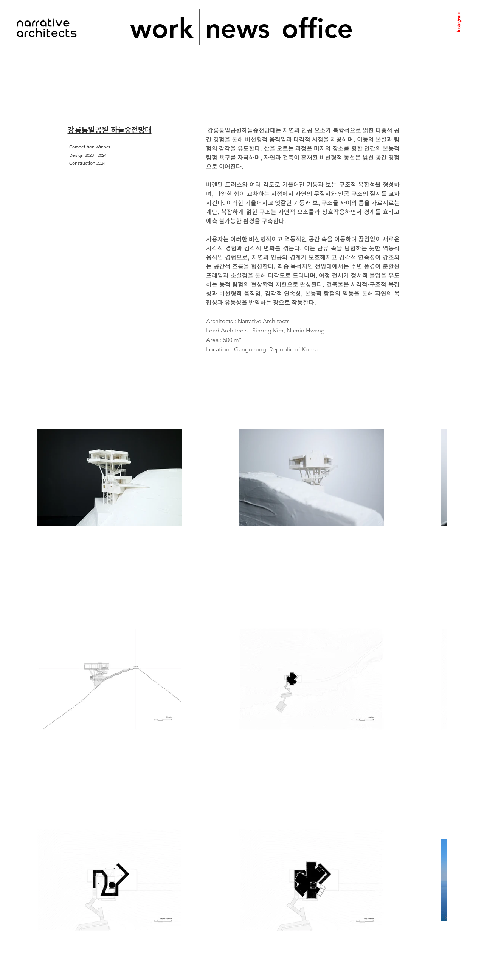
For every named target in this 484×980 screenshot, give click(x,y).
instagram (458, 22)
